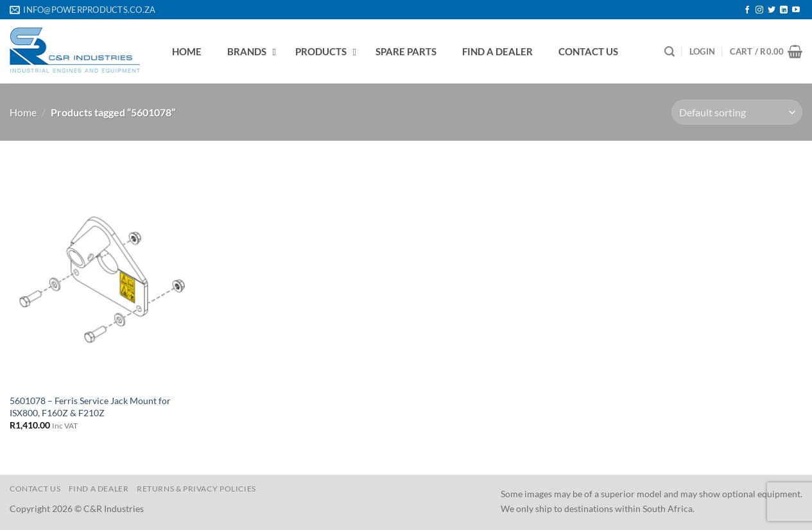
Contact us (35, 489)
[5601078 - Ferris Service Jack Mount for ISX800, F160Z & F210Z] (104, 273)
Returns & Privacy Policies (196, 489)
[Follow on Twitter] (772, 10)
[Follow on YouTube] (796, 10)
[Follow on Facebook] (747, 10)
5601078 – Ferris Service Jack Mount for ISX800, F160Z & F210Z (90, 407)
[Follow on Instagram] (759, 10)
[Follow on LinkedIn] (784, 10)
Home (23, 112)
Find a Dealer (99, 489)
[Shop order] (737, 112)
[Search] (669, 52)
